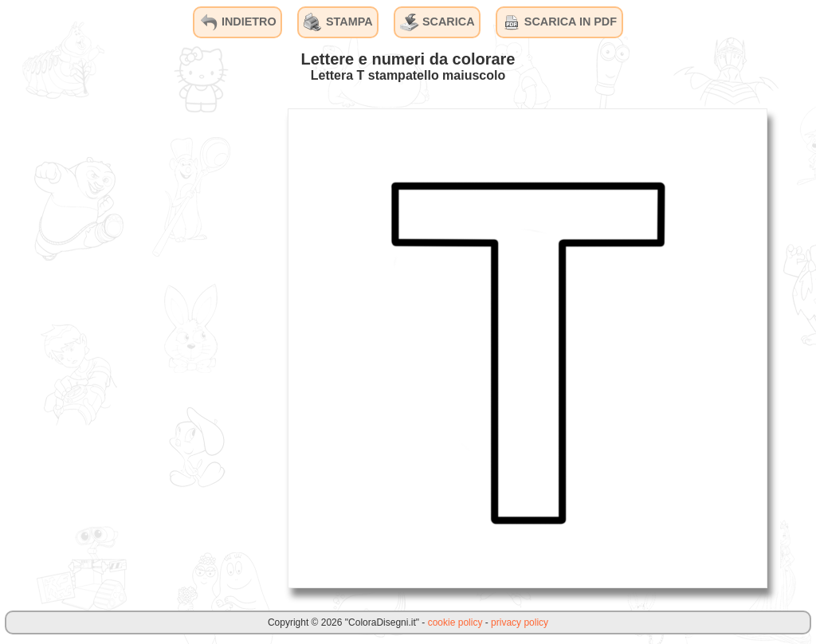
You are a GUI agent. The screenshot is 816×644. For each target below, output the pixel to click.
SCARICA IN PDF (559, 22)
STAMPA (338, 22)
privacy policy (520, 622)
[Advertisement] (155, 348)
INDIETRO (238, 22)
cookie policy (455, 622)
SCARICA (437, 22)
